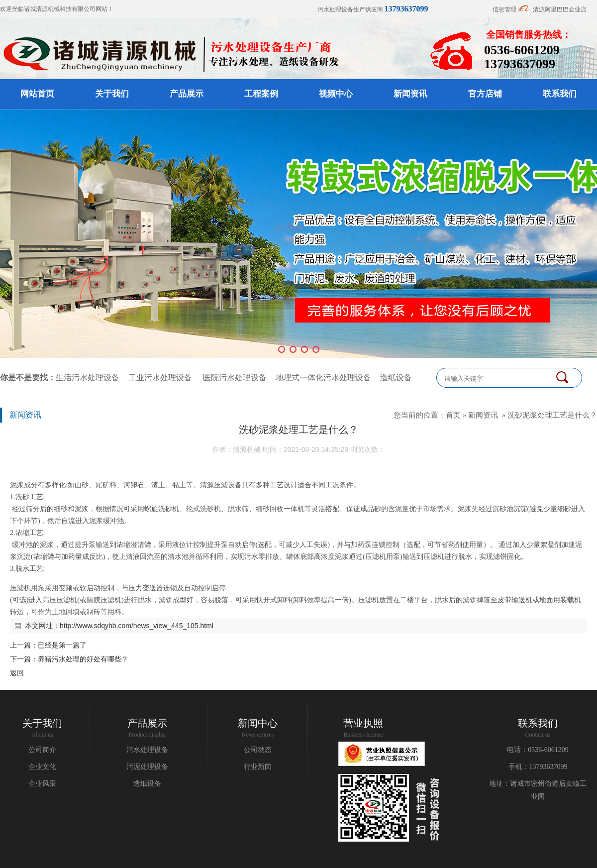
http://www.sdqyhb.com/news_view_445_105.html (137, 626)
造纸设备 (396, 378)
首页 (453, 415)
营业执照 (363, 723)
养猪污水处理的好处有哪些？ (83, 659)
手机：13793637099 (538, 767)
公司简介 (42, 750)
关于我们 (112, 94)
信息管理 (504, 9)
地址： (499, 784)
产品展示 (187, 94)
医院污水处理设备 (235, 378)
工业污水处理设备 (160, 378)
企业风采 (42, 784)
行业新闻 (258, 767)
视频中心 (336, 94)
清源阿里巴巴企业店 (560, 9)
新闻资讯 (410, 94)
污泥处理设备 (147, 767)
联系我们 (560, 94)
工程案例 (261, 94)
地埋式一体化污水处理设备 (323, 378)
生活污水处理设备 (88, 378)
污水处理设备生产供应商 (373, 9)
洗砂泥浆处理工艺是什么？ (552, 415)
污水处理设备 (147, 750)
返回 (17, 673)
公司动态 (258, 750)
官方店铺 (485, 94)
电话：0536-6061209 (538, 750)
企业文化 (42, 767)
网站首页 (37, 94)
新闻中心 (258, 723)
